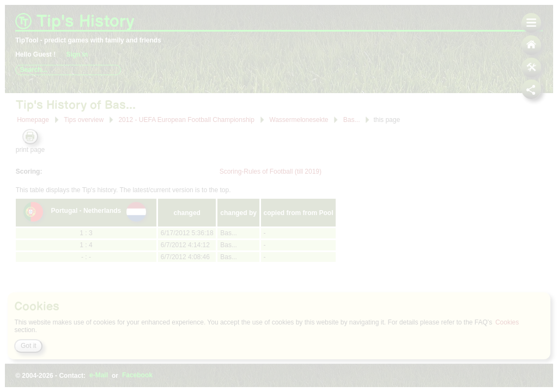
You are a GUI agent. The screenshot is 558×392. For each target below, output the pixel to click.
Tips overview (84, 120)
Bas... (352, 119)
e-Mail (99, 376)
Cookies (507, 322)
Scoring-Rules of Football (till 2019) (271, 171)
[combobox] (68, 70)
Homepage (33, 120)
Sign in (77, 54)
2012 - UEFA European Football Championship (186, 119)
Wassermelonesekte (299, 119)
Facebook (137, 376)
